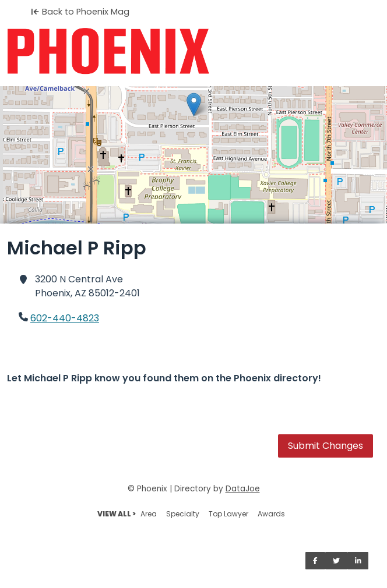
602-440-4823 (65, 318)
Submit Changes (326, 446)
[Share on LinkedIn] (358, 561)
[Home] (193, 51)
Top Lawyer (228, 514)
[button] (194, 105)
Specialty (183, 514)
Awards (271, 514)
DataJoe (243, 489)
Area (149, 514)
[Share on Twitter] (336, 561)
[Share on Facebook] (315, 561)
